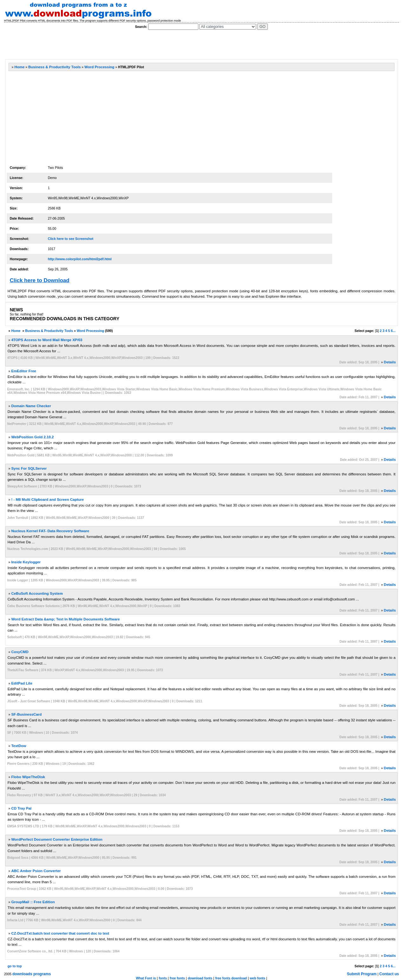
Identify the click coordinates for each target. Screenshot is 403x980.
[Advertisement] (120, 45)
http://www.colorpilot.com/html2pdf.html (80, 259)
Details (390, 362)
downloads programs (32, 974)
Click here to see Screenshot (71, 239)
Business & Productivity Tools (54, 67)
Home (19, 67)
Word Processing (99, 67)
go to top (15, 966)
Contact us (389, 974)
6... (393, 331)
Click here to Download (40, 280)
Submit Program (362, 974)
